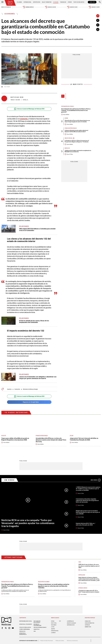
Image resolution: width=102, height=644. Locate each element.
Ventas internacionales (40, 627)
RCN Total (54, 623)
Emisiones (6, 7)
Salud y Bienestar (47, 2)
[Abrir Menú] (2, 2)
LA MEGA (53, 633)
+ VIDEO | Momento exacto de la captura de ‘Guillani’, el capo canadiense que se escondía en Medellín (88, 489)
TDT (60, 621)
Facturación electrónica (37, 622)
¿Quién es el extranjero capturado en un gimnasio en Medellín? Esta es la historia (78, 151)
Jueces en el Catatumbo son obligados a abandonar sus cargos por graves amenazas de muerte (38, 378)
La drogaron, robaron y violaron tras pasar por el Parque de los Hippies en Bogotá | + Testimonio (77, 141)
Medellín (67, 148)
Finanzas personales (71, 128)
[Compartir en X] (98, 25)
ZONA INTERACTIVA (89, 623)
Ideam (66, 118)
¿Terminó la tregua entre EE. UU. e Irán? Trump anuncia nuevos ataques (89, 591)
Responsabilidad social (26, 621)
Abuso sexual (68, 138)
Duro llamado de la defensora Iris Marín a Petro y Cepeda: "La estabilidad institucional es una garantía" (76, 110)
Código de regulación (25, 627)
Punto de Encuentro (79, 2)
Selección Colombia (44, 582)
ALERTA (53, 629)
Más (96, 480)
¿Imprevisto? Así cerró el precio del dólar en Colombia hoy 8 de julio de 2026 (84, 439)
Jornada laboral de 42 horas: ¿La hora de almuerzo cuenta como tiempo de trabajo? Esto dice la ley (51, 440)
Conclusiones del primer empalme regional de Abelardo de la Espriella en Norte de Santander (87, 500)
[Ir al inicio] (10, 3)
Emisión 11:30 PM (94, 7)
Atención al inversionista (23, 634)
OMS (80, 562)
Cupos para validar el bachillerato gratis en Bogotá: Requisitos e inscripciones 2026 (15, 439)
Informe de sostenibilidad (37, 625)
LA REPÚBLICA (70, 621)
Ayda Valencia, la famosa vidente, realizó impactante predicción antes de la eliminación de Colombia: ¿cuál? (89, 579)
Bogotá (4, 436)
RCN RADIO (54, 625)
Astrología (82, 575)
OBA (35, 631)
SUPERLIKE (87, 625)
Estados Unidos (83, 588)
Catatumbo (24, 119)
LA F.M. (53, 627)
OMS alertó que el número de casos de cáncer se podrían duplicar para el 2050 (89, 566)
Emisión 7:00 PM (72, 7)
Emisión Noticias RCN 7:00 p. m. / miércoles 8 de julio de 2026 (86, 524)
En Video (10, 480)
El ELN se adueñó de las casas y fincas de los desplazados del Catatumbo (34, 322)
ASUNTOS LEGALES (71, 623)
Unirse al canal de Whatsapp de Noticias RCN (29, 109)
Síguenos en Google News (29, 402)
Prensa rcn (22, 631)
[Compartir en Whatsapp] (98, 29)
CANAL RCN (92, 2)
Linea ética (36, 629)
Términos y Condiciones (72, 641)
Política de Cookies (60, 641)
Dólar (72, 436)
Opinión (70, 2)
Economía (56, 2)
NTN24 (53, 621)
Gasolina (9, 389)
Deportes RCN (37, 2)
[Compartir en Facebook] (98, 20)
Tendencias (63, 2)
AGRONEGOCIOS (71, 625)
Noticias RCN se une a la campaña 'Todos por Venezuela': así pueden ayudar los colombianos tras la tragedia (28, 523)
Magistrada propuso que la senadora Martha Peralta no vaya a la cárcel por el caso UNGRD (88, 512)
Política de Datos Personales (47, 641)
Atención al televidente (26, 624)
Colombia (19, 2)
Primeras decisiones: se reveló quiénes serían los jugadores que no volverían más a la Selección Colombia (54, 586)
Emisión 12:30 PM (50, 7)
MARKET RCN (88, 627)
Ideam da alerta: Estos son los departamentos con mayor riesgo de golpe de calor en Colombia (77, 121)
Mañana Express (28, 7)
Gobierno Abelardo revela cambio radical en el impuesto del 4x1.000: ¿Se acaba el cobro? (76, 131)
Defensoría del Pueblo (68, 106)
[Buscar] (100, 2)
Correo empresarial (25, 629)
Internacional (27, 2)
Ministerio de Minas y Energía (30, 389)
